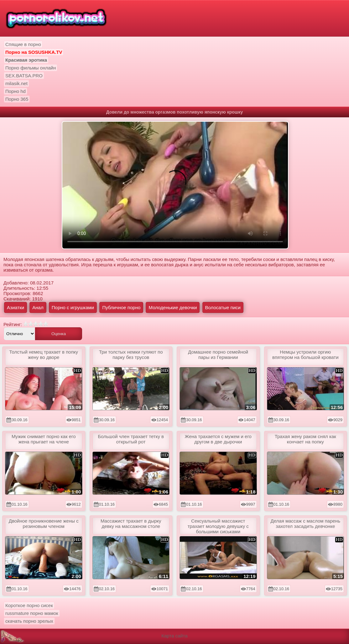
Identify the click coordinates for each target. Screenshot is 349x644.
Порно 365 (17, 99)
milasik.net (16, 83)
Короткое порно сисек (29, 605)
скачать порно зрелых (29, 621)
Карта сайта (174, 636)
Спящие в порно (23, 44)
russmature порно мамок (32, 613)
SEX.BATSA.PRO (24, 76)
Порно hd (16, 91)
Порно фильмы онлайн (31, 68)
